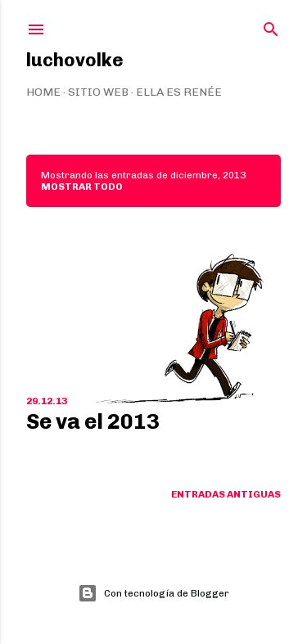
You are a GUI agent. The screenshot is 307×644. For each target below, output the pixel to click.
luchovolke (75, 60)
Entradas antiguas (226, 494)
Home (43, 92)
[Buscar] (271, 26)
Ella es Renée (179, 92)
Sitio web (98, 92)
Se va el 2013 (93, 422)
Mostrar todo (82, 187)
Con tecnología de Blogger (153, 593)
